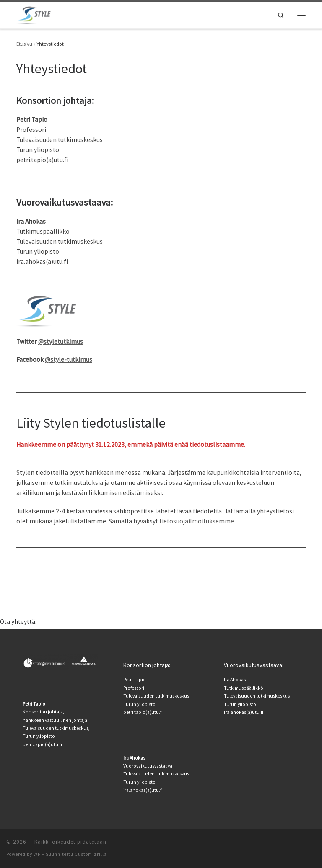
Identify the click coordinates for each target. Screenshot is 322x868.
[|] (34, 14)
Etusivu (24, 44)
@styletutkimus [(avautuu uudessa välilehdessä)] (61, 341)
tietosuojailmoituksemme (197, 521)
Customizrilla (91, 854)
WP (37, 854)
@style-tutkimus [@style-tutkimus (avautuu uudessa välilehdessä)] (69, 359)
